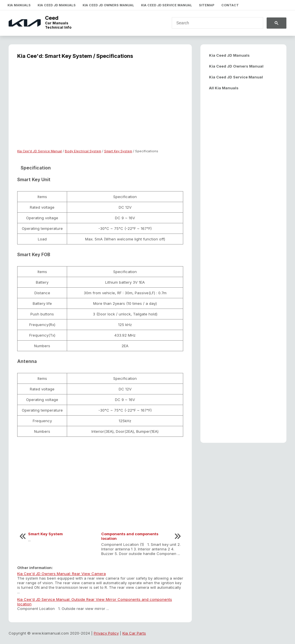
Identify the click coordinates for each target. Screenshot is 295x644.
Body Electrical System (83, 151)
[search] (214, 23)
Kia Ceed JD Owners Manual (108, 5)
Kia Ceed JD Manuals (57, 5)
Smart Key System (118, 151)
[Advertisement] (100, 108)
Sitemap (207, 5)
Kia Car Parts (134, 633)
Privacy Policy (106, 633)
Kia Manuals (19, 5)
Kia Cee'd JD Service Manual (40, 151)
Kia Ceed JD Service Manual (167, 5)
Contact (230, 5)
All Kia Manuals (224, 88)
